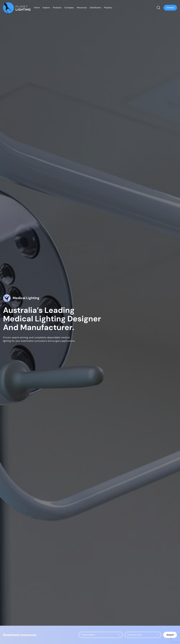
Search (170, 635)
